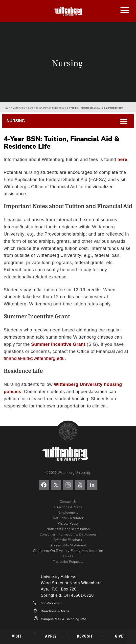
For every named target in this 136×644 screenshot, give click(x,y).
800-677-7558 (52, 603)
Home (7, 108)
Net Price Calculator (68, 518)
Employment (68, 513)
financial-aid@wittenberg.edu (34, 358)
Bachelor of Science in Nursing (46, 108)
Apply (51, 636)
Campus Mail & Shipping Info (64, 619)
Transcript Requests (68, 562)
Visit (17, 636)
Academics (19, 108)
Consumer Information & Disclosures (68, 534)
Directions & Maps (68, 507)
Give (119, 636)
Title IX (68, 556)
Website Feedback (68, 540)
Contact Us (68, 502)
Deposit (85, 636)
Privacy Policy (68, 523)
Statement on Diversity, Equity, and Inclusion (68, 551)
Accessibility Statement (68, 545)
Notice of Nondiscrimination (68, 529)
